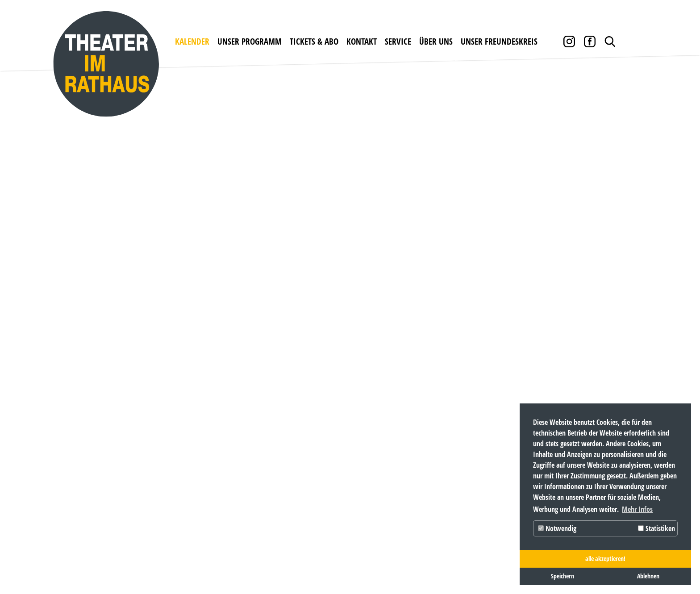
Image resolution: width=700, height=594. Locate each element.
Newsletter (389, 426)
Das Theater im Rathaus (438, 438)
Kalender (192, 42)
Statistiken (656, 528)
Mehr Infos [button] (637, 509)
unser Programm (250, 42)
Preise (209, 457)
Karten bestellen (231, 426)
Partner (383, 472)
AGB (374, 457)
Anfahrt (302, 441)
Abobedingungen (231, 472)
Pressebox (385, 488)
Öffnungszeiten (317, 426)
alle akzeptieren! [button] (605, 559)
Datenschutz (150, 563)
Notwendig (557, 528)
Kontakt (362, 42)
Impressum (96, 563)
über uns (436, 42)
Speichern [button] (562, 576)
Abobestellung (226, 488)
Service (398, 42)
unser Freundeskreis (499, 42)
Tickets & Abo (314, 42)
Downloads (389, 441)
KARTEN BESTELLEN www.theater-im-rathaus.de (230, 535)
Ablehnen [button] (648, 576)
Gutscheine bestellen (238, 441)
